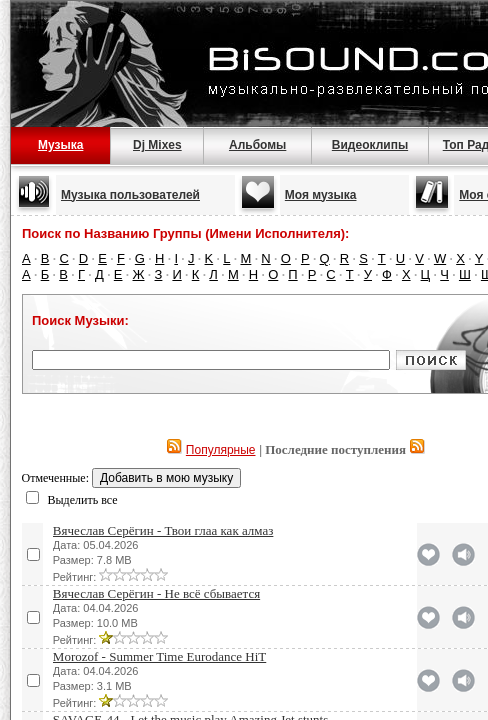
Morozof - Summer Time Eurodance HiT (159, 656)
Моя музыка (321, 195)
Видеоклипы (370, 145)
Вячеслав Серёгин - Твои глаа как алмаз (163, 530)
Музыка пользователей (130, 195)
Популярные (221, 450)
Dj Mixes (157, 145)
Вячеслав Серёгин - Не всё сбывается (156, 593)
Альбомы (257, 145)
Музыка (60, 145)
